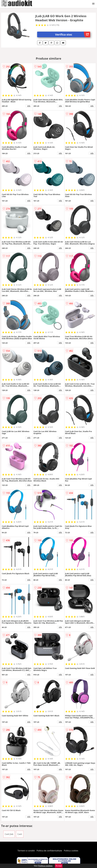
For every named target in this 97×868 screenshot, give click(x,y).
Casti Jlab (9, 834)
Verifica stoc (73, 34)
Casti (20, 834)
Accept (59, 866)
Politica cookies (71, 851)
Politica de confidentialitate (49, 851)
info (29, 106)
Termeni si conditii (26, 851)
